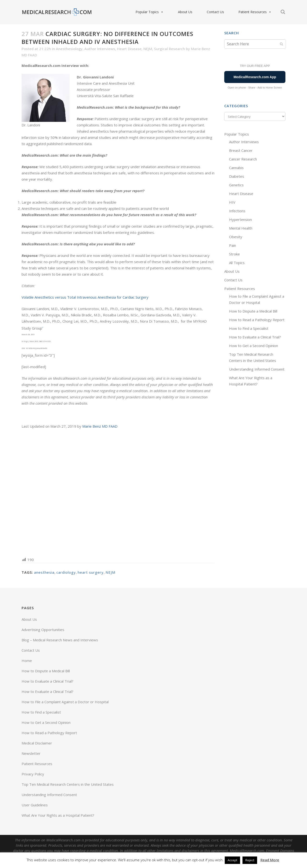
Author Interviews (100, 49)
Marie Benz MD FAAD (100, 426)
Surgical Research (169, 49)
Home (27, 661)
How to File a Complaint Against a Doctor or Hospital (65, 702)
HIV (232, 202)
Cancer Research (243, 159)
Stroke (234, 254)
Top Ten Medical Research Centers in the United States (68, 784)
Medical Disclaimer (37, 743)
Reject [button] (250, 860)
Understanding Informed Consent (257, 369)
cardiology (66, 572)
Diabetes (237, 176)
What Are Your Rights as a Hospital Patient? (58, 815)
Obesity (236, 237)
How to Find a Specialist (249, 328)
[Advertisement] (118, 493)
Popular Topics (150, 12)
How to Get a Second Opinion (254, 346)
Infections (237, 211)
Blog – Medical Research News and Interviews (60, 640)
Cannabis (236, 168)
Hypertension (240, 219)
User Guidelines (35, 805)
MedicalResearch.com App (255, 77)
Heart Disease (129, 49)
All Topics (237, 263)
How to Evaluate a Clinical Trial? (255, 337)
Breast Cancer (241, 150)
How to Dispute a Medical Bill (253, 311)
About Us (185, 12)
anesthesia (44, 572)
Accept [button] (232, 860)
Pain (233, 245)
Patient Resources (255, 12)
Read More (270, 860)
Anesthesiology (69, 49)
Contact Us (215, 12)
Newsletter (31, 753)
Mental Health (241, 228)
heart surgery (91, 572)
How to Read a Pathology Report (257, 320)
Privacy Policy (33, 774)
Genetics (236, 185)
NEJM (148, 49)
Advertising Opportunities (43, 630)
